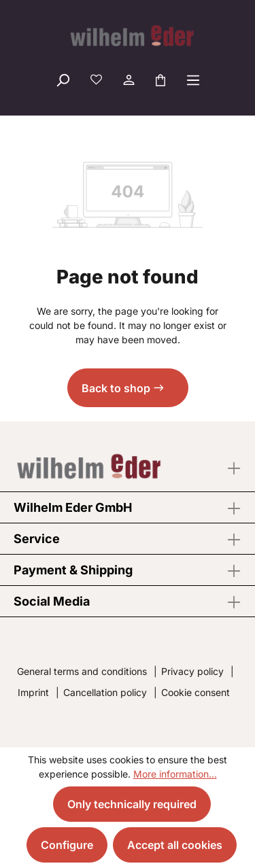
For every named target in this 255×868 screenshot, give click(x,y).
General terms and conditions (82, 671)
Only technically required (132, 804)
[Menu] (193, 80)
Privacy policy (192, 671)
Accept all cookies (175, 845)
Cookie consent (195, 692)
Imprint (33, 692)
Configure (67, 845)
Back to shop (116, 388)
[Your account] (128, 80)
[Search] (63, 80)
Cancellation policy (105, 692)
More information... (175, 774)
